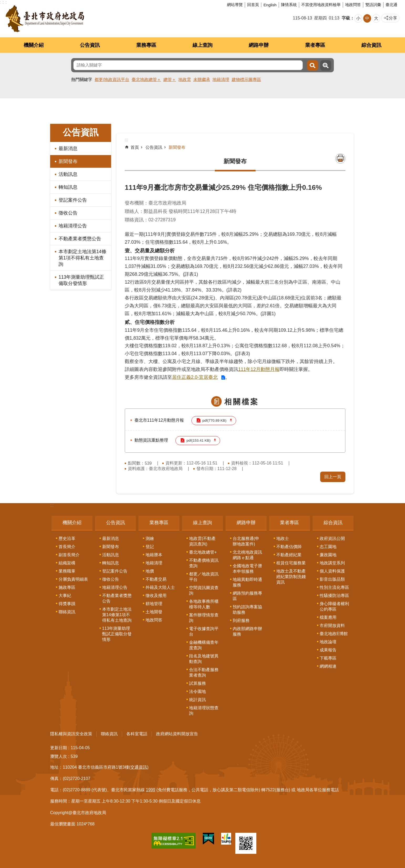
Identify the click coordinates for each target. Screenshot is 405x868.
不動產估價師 (289, 546)
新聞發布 (68, 161)
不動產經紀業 (289, 554)
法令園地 (198, 691)
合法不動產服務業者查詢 (204, 672)
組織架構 (67, 562)
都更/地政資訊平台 (112, 80)
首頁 (135, 147)
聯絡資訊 (67, 611)
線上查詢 (202, 45)
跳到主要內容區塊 (3, 3)
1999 (151, 789)
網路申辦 (259, 45)
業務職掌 (67, 571)
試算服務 (198, 683)
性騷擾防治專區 (334, 595)
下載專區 (328, 658)
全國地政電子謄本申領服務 (247, 568)
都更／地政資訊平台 (204, 576)
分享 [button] (393, 18)
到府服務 (241, 620)
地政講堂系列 (332, 562)
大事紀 (65, 595)
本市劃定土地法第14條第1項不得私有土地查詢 (82, 258)
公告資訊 (90, 45)
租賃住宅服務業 (291, 562)
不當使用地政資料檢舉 (321, 5)
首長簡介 (67, 546)
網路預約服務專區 (247, 595)
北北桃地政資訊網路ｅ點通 (247, 554)
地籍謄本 (154, 554)
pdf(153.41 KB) (198, 440)
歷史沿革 (67, 538)
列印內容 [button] (340, 159)
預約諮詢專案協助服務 (247, 609)
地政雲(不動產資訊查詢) (202, 541)
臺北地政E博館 (334, 633)
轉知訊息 (68, 187)
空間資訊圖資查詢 (204, 590)
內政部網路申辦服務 (247, 631)
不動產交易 (156, 579)
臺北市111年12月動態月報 (159, 420)
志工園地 (328, 546)
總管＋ (170, 80)
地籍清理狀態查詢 (204, 710)
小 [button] (358, 18)
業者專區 (315, 45)
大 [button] (376, 18)
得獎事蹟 (67, 603)
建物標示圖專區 (246, 80)
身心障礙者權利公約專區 (334, 606)
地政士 (283, 538)
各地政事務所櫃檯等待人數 (204, 604)
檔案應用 (328, 617)
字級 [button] (346, 18)
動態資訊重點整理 (151, 440)
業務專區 (146, 45)
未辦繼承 (202, 80)
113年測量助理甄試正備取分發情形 (81, 280)
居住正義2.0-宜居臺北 (195, 377)
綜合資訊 (371, 45)
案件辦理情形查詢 (204, 617)
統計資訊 (198, 699)
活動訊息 (68, 174)
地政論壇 (328, 641)
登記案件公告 (73, 200)
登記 (150, 546)
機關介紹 (34, 45)
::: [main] (126, 140)
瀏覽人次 (59, 756)
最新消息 (68, 149)
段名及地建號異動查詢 (204, 658)
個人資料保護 (332, 571)
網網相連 (328, 666)
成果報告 (328, 649)
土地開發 (154, 611)
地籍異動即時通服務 (247, 582)
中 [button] (367, 18)
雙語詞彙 (373, 5)
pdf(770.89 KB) (214, 420)
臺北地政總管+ (203, 552)
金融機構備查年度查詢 (204, 645)
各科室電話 (137, 733)
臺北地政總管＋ (146, 80)
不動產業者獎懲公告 (80, 239)
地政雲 (185, 80)
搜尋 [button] (313, 65)
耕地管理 (154, 603)
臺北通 (391, 5)
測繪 (150, 538)
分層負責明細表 (73, 579)
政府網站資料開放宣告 (177, 733)
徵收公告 (68, 213)
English (270, 5)
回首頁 (253, 5)
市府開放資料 (332, 625)
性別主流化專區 (334, 587)
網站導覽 (235, 5)
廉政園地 (328, 554)
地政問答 (353, 5)
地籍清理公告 (73, 226)
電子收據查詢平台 (204, 631)
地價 (150, 571)
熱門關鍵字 (82, 80)
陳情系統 (289, 5)
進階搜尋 (326, 65)
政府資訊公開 (332, 538)
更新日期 (59, 747)
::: (52, 505)
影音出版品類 (332, 579)
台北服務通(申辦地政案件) (246, 541)
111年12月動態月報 (259, 369)
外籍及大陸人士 (160, 587)
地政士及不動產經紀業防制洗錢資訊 (291, 576)
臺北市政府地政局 (45, 19)
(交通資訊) (139, 767)
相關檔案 (242, 402)
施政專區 (67, 587)
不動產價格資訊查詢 (204, 563)
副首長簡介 (69, 554)
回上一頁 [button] (333, 476)
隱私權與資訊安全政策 (71, 733)
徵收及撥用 (156, 595)
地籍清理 (221, 80)
